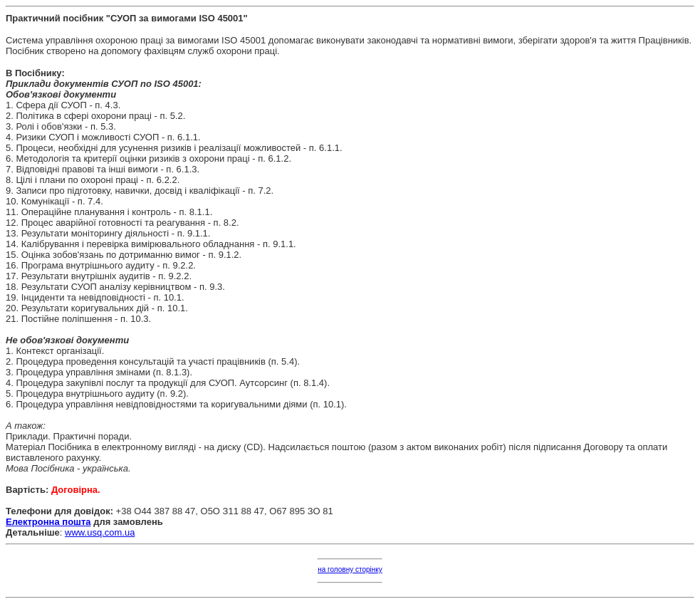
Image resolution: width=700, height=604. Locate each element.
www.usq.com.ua (100, 532)
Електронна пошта (48, 522)
